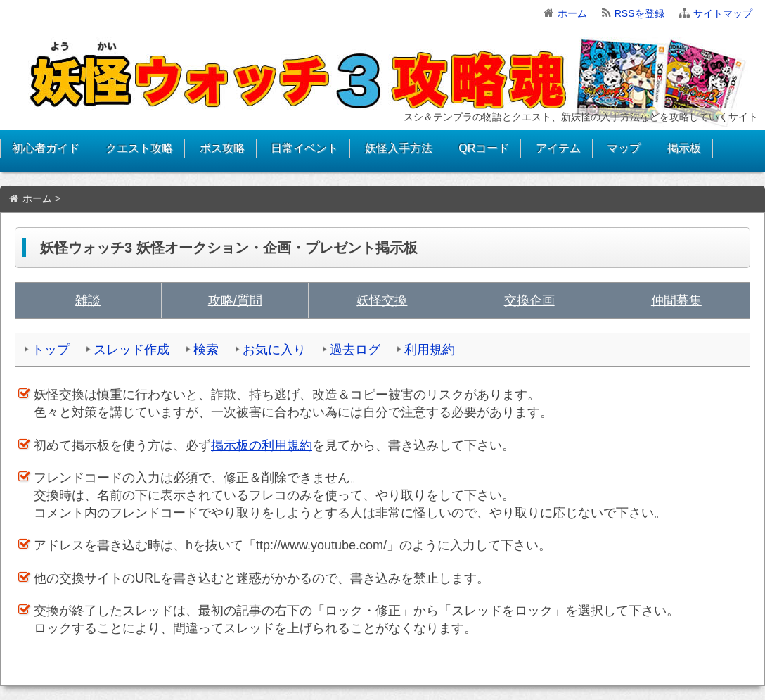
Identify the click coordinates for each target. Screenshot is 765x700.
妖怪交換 (382, 300)
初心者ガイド (46, 148)
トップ (51, 350)
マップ (624, 148)
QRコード (484, 148)
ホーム (572, 13)
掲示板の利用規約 (262, 445)
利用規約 (430, 350)
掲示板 (684, 148)
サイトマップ (723, 13)
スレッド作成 (131, 350)
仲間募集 (676, 300)
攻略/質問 (235, 300)
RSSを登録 (639, 13)
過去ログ (355, 350)
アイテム (558, 148)
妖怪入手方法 (399, 148)
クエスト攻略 (139, 148)
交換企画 (529, 300)
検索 (206, 350)
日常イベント (304, 148)
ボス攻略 (222, 148)
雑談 (88, 300)
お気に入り (274, 350)
